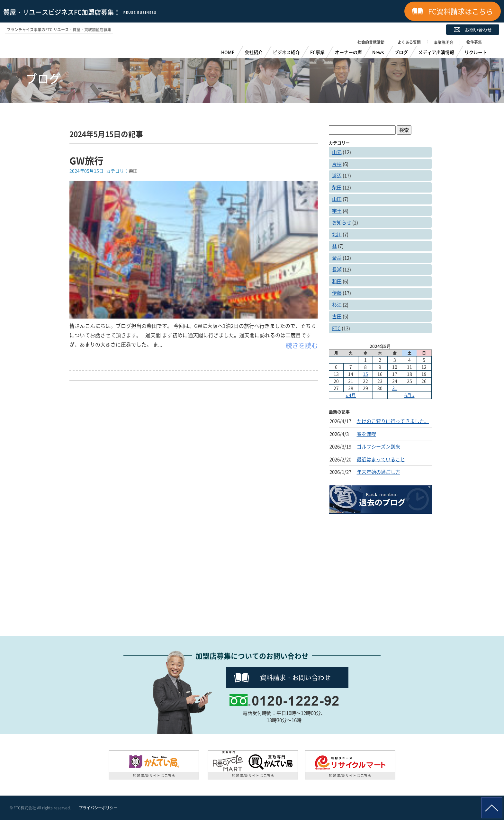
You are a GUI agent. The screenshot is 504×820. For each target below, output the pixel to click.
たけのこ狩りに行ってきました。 (393, 421)
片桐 (337, 164)
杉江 (337, 305)
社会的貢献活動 (371, 42)
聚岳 (337, 258)
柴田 (337, 187)
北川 (337, 234)
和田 (337, 281)
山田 (337, 199)
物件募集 (474, 42)
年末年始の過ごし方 (378, 472)
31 (395, 388)
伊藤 (337, 293)
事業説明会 (444, 42)
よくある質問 (409, 42)
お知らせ (342, 222)
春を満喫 (366, 434)
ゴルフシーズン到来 (378, 446)
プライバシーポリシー (98, 808)
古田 (337, 316)
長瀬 (337, 269)
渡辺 (337, 176)
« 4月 (351, 395)
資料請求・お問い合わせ (295, 677)
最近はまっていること (381, 459)
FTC (336, 328)
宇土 (337, 211)
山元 (337, 152)
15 (365, 374)
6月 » (410, 395)
